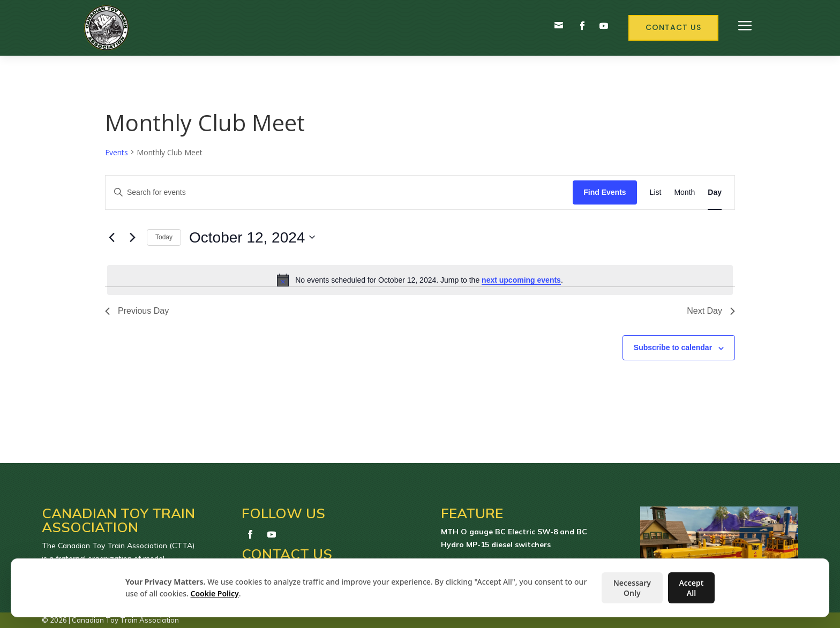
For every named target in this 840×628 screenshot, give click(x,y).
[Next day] (132, 237)
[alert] (420, 280)
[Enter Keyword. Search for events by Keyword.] (339, 192)
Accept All (691, 588)
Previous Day (137, 311)
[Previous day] (111, 237)
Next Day (711, 311)
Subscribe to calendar (673, 347)
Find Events (605, 192)
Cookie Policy (215, 593)
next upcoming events (521, 280)
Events (117, 152)
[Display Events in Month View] (684, 192)
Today (164, 237)
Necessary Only (632, 588)
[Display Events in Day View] (715, 192)
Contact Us (673, 27)
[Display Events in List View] (656, 192)
